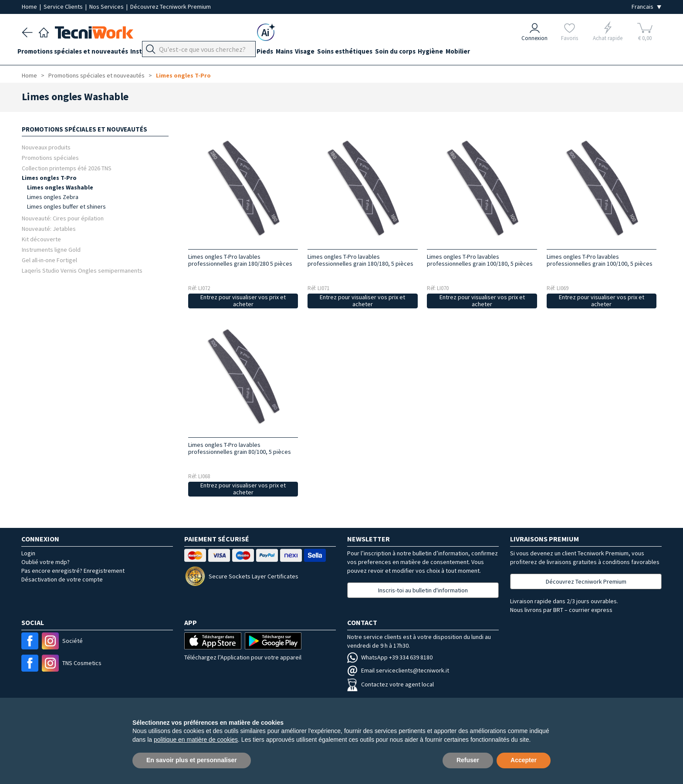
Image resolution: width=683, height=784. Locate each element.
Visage (332, 53)
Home (30, 7)
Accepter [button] (524, 760)
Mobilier (503, 53)
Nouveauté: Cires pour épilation (63, 218)
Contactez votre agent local (391, 684)
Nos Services (107, 7)
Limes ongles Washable (60, 187)
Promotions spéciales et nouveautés (77, 53)
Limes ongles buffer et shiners (66, 206)
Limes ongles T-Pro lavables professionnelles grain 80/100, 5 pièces (240, 448)
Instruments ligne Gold (51, 249)
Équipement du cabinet (232, 53)
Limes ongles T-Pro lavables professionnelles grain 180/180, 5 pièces (360, 260)
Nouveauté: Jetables (49, 228)
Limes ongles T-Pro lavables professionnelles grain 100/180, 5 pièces (480, 260)
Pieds (283, 53)
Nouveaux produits (46, 147)
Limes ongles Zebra (53, 197)
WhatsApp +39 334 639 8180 (390, 657)
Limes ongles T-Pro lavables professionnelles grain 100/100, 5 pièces (600, 260)
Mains (306, 53)
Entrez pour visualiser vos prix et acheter (243, 301)
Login (28, 553)
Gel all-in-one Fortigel (49, 260)
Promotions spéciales (50, 157)
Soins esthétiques (376, 53)
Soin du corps (431, 53)
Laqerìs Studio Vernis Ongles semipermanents (82, 270)
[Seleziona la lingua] (646, 7)
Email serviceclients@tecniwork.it (398, 670)
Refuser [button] (468, 760)
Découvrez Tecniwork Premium (171, 7)
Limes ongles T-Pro (183, 75)
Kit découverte (41, 239)
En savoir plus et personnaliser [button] (192, 760)
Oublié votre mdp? (46, 562)
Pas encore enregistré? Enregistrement (73, 571)
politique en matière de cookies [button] (196, 740)
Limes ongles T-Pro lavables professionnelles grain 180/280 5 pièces (240, 260)
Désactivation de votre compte (62, 579)
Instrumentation (165, 53)
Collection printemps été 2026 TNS (67, 168)
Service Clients (64, 7)
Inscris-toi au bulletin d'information (423, 590)
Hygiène (471, 53)
